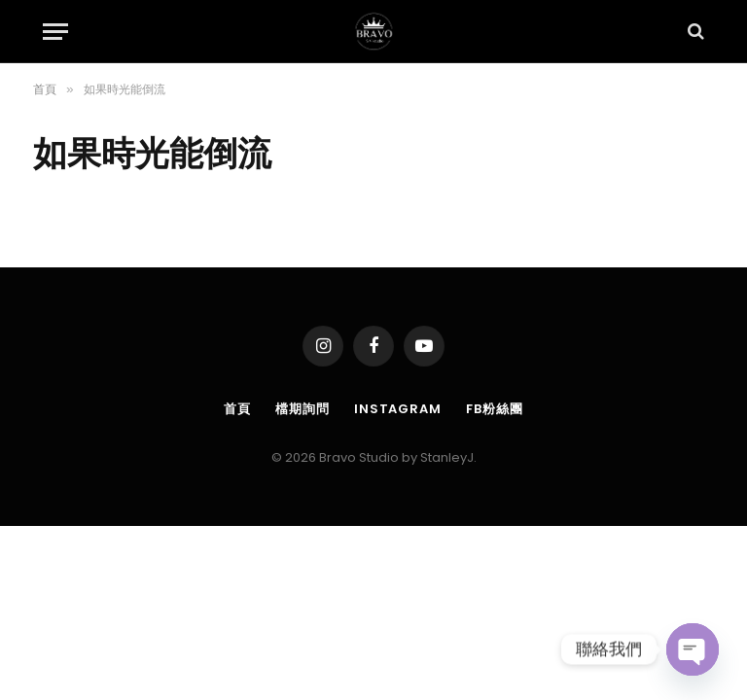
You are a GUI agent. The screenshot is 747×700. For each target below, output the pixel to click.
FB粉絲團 (495, 409)
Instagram (398, 409)
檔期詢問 (302, 409)
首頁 (237, 409)
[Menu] (55, 32)
